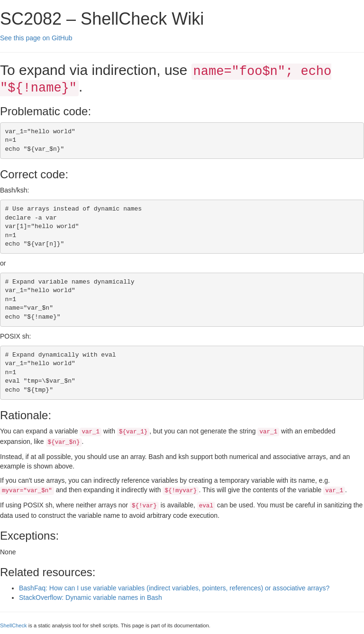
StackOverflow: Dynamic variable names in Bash (91, 597)
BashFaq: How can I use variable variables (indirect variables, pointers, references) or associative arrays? (174, 588)
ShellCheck (14, 625)
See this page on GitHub (36, 38)
